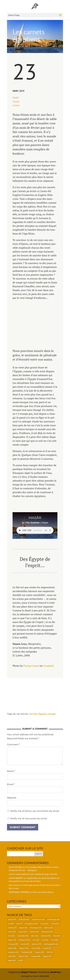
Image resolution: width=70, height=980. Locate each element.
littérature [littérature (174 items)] (24, 940)
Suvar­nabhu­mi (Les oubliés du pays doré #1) (37, 874)
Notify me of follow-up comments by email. (35, 811)
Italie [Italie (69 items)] (57, 936)
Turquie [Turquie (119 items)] (39, 952)
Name (11, 771)
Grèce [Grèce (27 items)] (12, 932)
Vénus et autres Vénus (43, 892)
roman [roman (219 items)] (36, 948)
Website (12, 798)
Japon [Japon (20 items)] (12, 940)
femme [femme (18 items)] (48, 928)
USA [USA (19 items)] (49, 952)
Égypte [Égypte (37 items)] (47, 956)
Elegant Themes (29, 972)
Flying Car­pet (31, 666)
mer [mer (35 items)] (45, 940)
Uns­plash (49, 666)
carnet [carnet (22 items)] (44, 924)
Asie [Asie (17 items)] (19, 924)
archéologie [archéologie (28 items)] (54, 919)
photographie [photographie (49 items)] (51, 944)
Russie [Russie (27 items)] (47, 948)
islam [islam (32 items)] (35, 936)
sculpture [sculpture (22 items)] (13, 952)
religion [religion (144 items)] (24, 948)
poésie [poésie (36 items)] (12, 948)
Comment (13, 744)
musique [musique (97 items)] (13, 944)
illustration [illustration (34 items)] (47, 932)
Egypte (16, 97)
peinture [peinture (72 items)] (37, 944)
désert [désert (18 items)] (23, 928)
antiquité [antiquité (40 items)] (24, 919)
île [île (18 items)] (21, 960)
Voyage (16, 101)
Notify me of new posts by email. (29, 818)
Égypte (42, 714)
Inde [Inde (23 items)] (11, 936)
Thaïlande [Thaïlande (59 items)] (27, 952)
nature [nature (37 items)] (25, 944)
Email (11, 784)
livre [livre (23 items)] (36, 940)
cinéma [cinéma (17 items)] (12, 928)
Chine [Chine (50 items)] (55, 924)
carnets (33, 714)
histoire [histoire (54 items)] (34, 932)
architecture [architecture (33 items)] (38, 919)
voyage (52, 714)
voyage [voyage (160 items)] (36, 956)
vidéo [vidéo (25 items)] (12, 956)
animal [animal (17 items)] (12, 919)
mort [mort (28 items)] (55, 940)
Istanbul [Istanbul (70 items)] (46, 936)
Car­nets (16, 105)
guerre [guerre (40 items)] (23, 932)
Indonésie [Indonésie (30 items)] (23, 936)
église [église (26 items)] (12, 960)
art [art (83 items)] (11, 924)
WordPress (55, 972)
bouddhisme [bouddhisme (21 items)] (31, 924)
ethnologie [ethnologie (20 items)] (36, 928)
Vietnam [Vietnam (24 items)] (23, 956)
